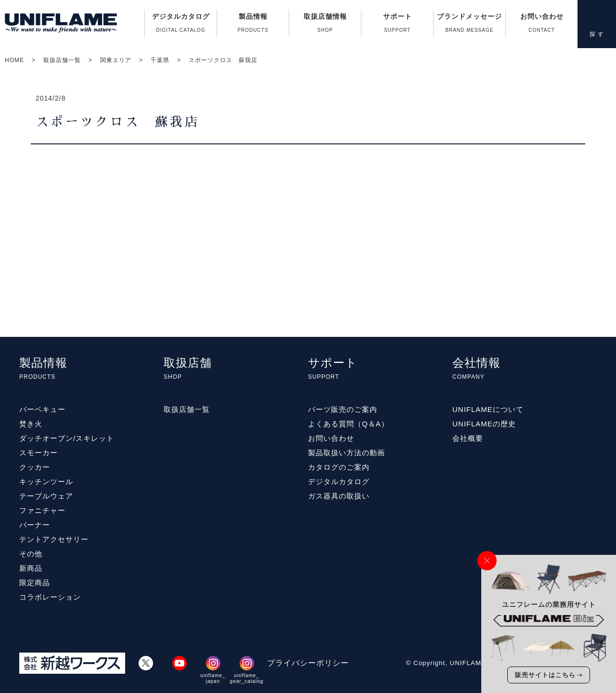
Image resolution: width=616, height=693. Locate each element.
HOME (14, 60)
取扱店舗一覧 (62, 60)
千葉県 (160, 60)
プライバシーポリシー (308, 663)
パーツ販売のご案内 (343, 409)
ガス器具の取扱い (339, 496)
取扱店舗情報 (325, 25)
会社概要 (468, 438)
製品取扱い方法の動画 (346, 453)
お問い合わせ (542, 25)
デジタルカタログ (181, 25)
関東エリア (116, 60)
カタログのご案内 (339, 467)
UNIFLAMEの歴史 (484, 424)
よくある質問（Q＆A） (348, 424)
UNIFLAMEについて (488, 409)
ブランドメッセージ (469, 25)
